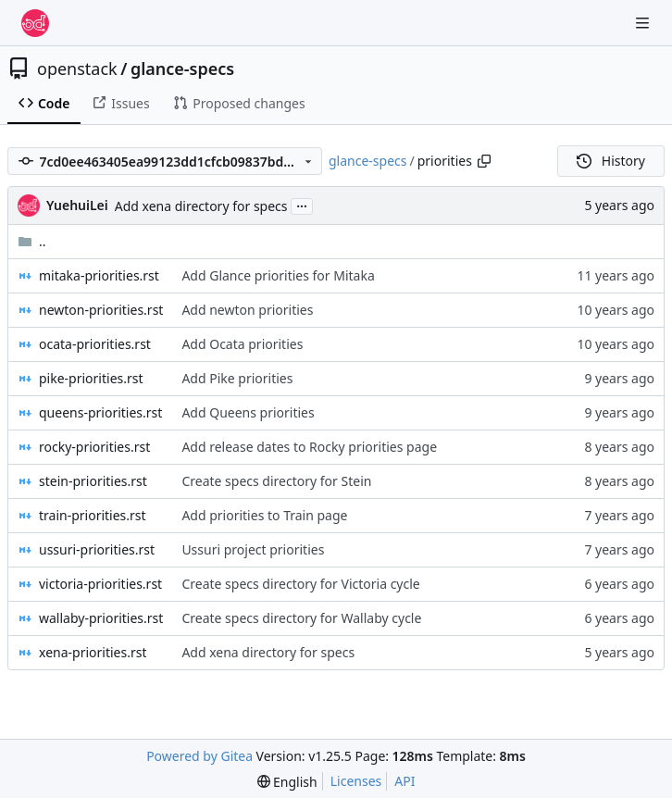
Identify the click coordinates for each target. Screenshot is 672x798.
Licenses (356, 781)
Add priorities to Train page (264, 515)
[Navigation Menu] (644, 23)
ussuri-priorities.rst (97, 549)
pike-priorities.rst (91, 378)
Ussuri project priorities (253, 549)
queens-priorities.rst (100, 412)
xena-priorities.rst (93, 652)
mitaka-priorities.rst (99, 275)
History (611, 161)
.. (32, 241)
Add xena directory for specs (201, 206)
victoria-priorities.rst (100, 584)
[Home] (35, 23)
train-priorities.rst (93, 515)
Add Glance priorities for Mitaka (278, 275)
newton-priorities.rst (101, 310)
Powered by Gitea (199, 756)
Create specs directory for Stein (276, 481)
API (404, 781)
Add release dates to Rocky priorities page (309, 447)
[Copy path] (484, 161)
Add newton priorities (247, 310)
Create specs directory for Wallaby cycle (301, 618)
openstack (77, 69)
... (302, 205)
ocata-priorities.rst (95, 344)
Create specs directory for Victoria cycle (300, 584)
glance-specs (182, 69)
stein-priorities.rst (93, 481)
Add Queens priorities (248, 412)
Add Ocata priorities (242, 344)
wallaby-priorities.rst (101, 618)
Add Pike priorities (237, 378)
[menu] (287, 782)
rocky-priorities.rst (94, 447)
